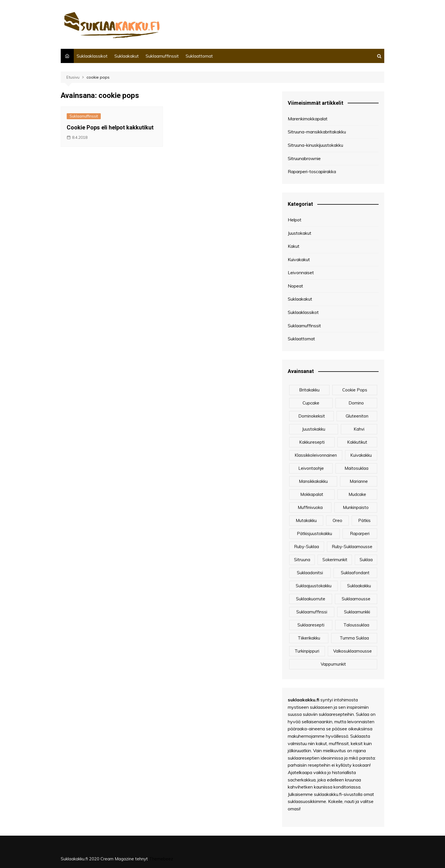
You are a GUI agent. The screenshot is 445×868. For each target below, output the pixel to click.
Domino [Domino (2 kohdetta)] (356, 403)
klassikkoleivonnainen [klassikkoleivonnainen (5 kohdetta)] (316, 455)
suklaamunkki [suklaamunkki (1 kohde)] (357, 612)
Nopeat (295, 286)
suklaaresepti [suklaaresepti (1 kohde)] (311, 625)
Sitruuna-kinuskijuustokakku (315, 145)
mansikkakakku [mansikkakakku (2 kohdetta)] (313, 481)
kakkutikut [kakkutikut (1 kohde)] (357, 442)
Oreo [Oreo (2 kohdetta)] (337, 520)
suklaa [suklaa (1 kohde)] (366, 560)
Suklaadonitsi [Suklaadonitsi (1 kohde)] (310, 573)
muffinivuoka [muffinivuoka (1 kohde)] (310, 507)
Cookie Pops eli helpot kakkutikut (110, 127)
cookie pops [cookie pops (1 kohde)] (355, 390)
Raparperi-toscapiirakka (312, 171)
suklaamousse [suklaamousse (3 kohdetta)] (356, 599)
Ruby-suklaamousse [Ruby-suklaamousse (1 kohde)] (352, 547)
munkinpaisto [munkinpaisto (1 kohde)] (356, 507)
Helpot (295, 220)
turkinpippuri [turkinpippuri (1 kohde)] (307, 651)
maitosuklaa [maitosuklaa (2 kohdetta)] (356, 468)
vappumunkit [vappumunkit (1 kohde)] (333, 664)
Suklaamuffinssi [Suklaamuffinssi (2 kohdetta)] (312, 612)
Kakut (294, 246)
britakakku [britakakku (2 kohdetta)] (309, 390)
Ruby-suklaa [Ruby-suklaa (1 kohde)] (307, 547)
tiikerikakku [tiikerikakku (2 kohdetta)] (309, 638)
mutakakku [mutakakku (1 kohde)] (306, 520)
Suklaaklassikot (92, 56)
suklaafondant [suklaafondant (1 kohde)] (355, 573)
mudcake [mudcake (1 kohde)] (357, 494)
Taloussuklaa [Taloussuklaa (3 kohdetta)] (356, 625)
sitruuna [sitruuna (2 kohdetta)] (302, 560)
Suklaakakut (127, 56)
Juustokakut (300, 233)
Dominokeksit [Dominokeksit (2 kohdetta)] (312, 416)
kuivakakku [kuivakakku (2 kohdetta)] (361, 455)
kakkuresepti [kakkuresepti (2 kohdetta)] (312, 442)
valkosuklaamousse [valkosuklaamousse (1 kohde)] (352, 651)
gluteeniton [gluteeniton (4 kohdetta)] (357, 416)
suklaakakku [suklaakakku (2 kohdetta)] (359, 586)
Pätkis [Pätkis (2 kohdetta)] (364, 520)
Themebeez (161, 859)
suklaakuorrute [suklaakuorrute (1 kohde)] (311, 599)
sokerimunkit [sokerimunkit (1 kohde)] (335, 560)
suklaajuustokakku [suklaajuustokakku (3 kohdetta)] (314, 586)
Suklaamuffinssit (162, 56)
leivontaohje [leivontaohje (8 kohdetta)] (311, 468)
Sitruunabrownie (304, 158)
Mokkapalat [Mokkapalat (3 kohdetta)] (312, 494)
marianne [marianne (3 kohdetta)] (359, 481)
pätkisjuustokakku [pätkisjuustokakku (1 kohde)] (314, 533)
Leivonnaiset (301, 272)
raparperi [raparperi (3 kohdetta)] (360, 533)
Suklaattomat (199, 56)
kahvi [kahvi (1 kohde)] (359, 429)
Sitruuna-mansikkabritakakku (317, 132)
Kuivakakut (299, 259)
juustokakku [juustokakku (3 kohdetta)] (314, 429)
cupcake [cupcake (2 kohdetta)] (311, 403)
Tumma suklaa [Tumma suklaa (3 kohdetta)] (354, 638)
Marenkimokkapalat (308, 119)
